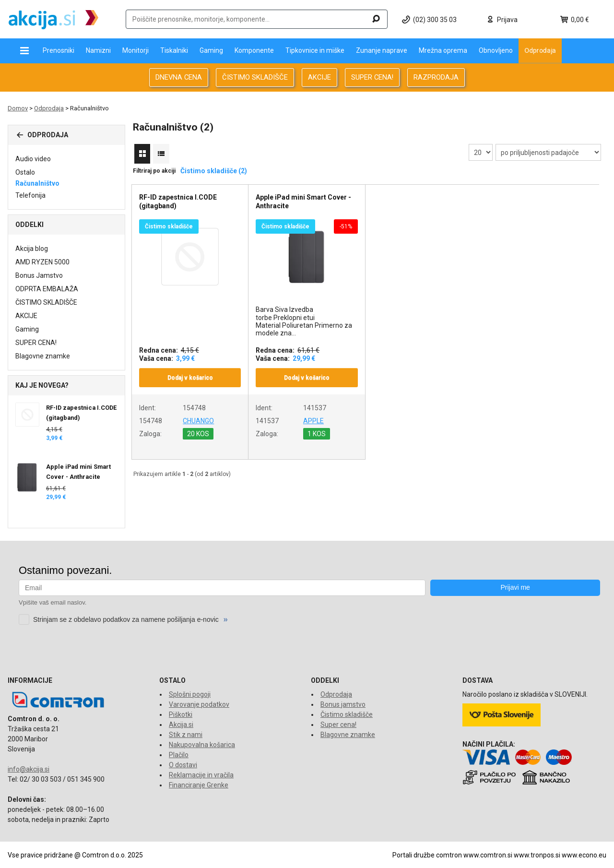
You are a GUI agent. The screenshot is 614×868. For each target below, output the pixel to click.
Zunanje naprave (382, 50)
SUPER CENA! (372, 77)
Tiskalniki (174, 50)
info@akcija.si (29, 769)
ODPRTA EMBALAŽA (47, 289)
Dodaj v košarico (190, 378)
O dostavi (183, 765)
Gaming (211, 50)
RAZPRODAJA (436, 77)
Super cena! (338, 725)
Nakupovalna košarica (202, 745)
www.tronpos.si (537, 855)
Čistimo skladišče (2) (214, 171)
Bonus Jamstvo (39, 275)
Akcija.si (181, 725)
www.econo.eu (584, 855)
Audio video (33, 159)
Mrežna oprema (443, 50)
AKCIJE (319, 77)
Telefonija (30, 195)
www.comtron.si (488, 855)
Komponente (254, 50)
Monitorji (136, 50)
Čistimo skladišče (347, 714)
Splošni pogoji (190, 694)
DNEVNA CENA (179, 77)
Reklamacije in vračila (201, 775)
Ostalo (25, 172)
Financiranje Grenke (199, 785)
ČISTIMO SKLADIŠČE (255, 77)
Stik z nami (186, 735)
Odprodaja (540, 50)
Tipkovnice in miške (315, 50)
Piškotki (181, 714)
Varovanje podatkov (199, 704)
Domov (18, 108)
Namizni (98, 50)
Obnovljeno (496, 50)
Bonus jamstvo (343, 704)
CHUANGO (198, 421)
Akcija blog (32, 249)
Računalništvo (37, 183)
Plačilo (179, 755)
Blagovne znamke (43, 356)
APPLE (313, 421)
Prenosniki (59, 50)
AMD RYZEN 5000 (42, 262)
